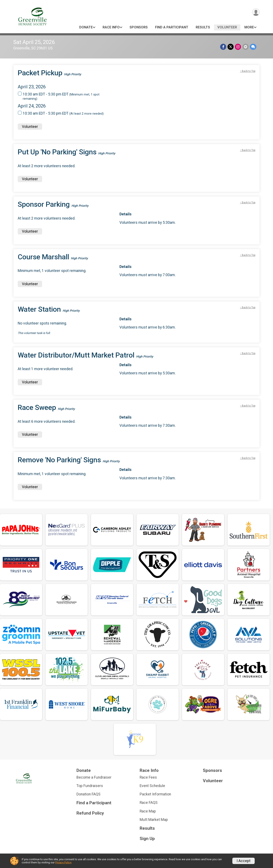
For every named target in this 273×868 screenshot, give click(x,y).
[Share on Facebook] (223, 47)
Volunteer (227, 27)
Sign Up (147, 839)
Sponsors (139, 27)
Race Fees (148, 777)
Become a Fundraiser (94, 777)
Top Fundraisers (90, 786)
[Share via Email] (246, 47)
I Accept (244, 861)
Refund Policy (90, 813)
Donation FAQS (88, 794)
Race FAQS (149, 803)
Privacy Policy (63, 862)
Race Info (111, 27)
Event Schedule (152, 786)
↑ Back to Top (248, 71)
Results (203, 27)
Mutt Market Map (154, 820)
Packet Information (155, 794)
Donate (86, 27)
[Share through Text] (253, 47)
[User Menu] (256, 12)
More (249, 27)
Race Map (148, 811)
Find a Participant (172, 27)
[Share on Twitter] (231, 47)
